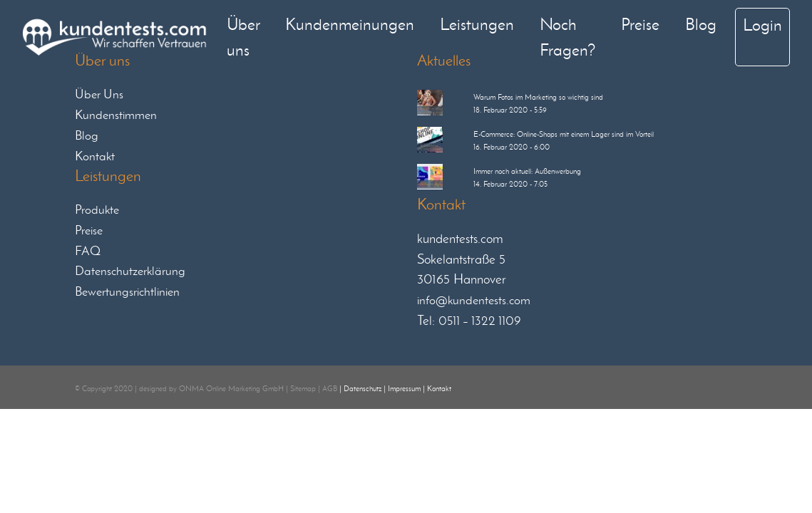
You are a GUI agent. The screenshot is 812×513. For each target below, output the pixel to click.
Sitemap (303, 388)
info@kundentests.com (474, 300)
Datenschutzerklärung (130, 271)
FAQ (88, 251)
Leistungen (477, 24)
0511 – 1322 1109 (480, 321)
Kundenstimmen (116, 115)
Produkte (97, 209)
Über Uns (99, 94)
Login (762, 25)
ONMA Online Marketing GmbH (231, 388)
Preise (640, 24)
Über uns (243, 37)
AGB (330, 388)
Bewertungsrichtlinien (127, 291)
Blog (701, 24)
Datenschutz (363, 388)
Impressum (404, 388)
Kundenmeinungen (350, 24)
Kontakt (95, 156)
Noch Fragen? (567, 37)
